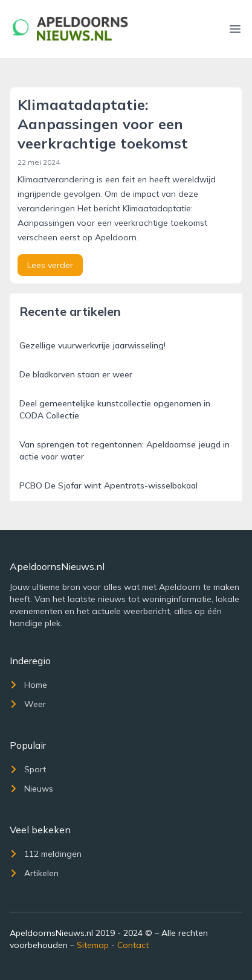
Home (28, 685)
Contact (133, 945)
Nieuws (31, 789)
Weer (28, 704)
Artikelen (34, 873)
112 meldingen (46, 854)
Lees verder (50, 265)
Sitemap (93, 945)
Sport (28, 769)
